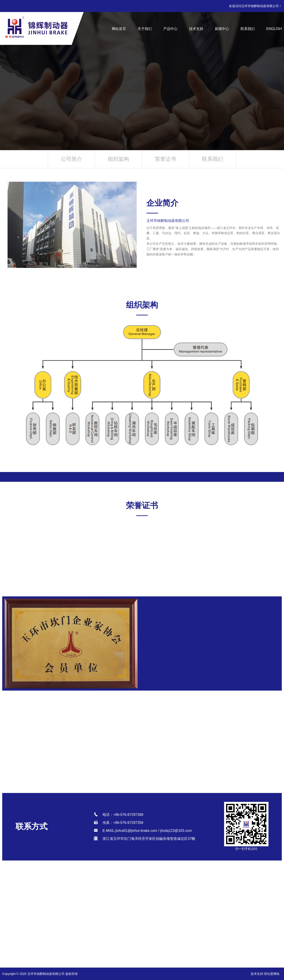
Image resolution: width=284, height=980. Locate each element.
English (274, 29)
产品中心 (170, 29)
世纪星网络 (272, 974)
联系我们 (248, 29)
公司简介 (71, 159)
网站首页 (119, 29)
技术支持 (196, 29)
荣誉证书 (166, 159)
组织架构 (118, 159)
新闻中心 (222, 29)
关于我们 (145, 29)
